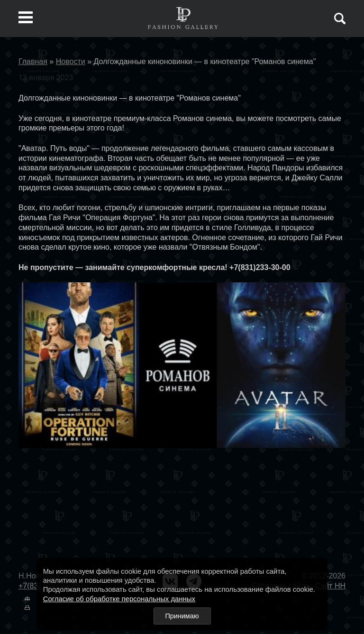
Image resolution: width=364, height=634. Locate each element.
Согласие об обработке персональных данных (119, 599)
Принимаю (182, 616)
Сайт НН (330, 586)
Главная (33, 61)
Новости (71, 61)
